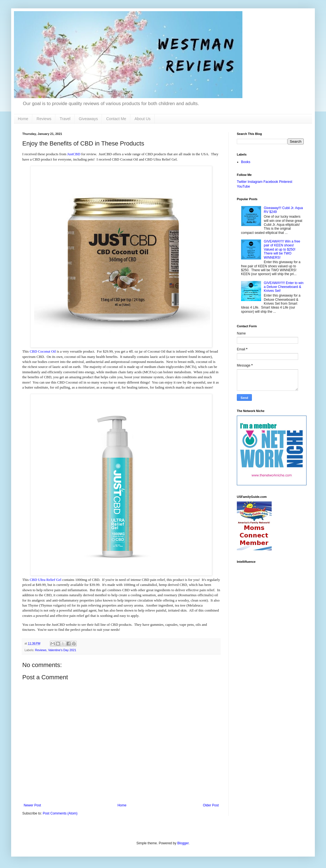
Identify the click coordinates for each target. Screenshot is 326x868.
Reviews (44, 119)
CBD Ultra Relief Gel (45, 580)
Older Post (211, 805)
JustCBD (74, 154)
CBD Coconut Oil (43, 351)
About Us (143, 119)
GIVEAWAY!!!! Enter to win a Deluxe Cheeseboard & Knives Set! (284, 287)
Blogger (183, 843)
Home (23, 119)
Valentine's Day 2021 (62, 650)
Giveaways (88, 119)
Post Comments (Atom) (60, 813)
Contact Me (116, 119)
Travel (65, 119)
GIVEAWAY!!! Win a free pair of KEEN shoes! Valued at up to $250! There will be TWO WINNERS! (282, 249)
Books (246, 162)
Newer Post (32, 805)
